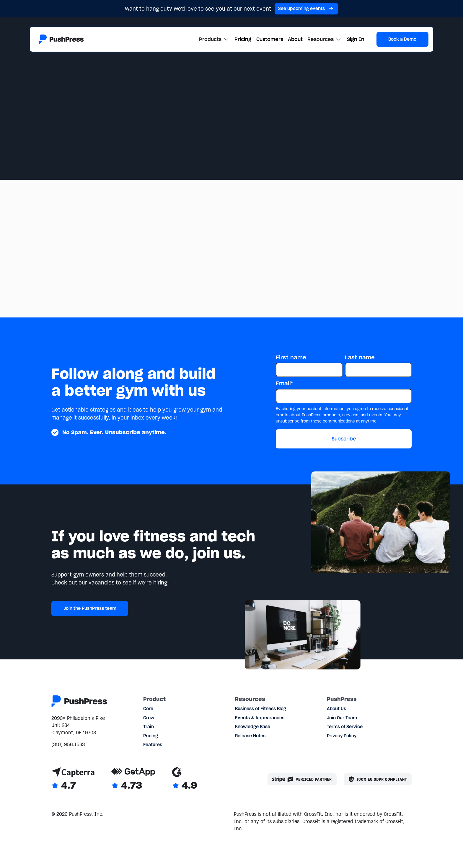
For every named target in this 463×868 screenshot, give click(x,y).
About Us (336, 709)
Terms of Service (345, 727)
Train (149, 727)
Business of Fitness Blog (261, 709)
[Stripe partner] (302, 779)
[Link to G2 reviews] (185, 779)
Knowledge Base (253, 727)
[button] (214, 39)
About (295, 39)
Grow (149, 718)
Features (153, 745)
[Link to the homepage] (61, 39)
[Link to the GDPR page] (378, 779)
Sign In (356, 39)
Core (148, 709)
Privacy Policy (342, 736)
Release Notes (250, 736)
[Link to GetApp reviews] (133, 779)
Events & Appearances (260, 718)
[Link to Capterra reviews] (73, 779)
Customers (270, 39)
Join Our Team (342, 718)
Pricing (243, 39)
